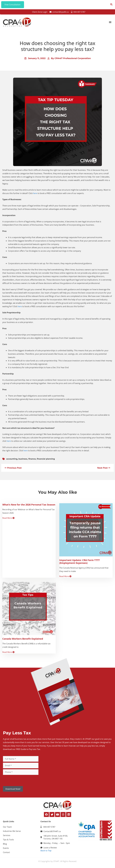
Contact (6, 852)
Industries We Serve (12, 831)
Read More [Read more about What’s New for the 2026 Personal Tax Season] (8, 518)
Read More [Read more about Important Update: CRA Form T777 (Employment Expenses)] (65, 576)
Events (6, 848)
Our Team (7, 827)
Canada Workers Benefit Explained (23, 639)
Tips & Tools (8, 840)
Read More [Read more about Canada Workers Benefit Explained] (8, 652)
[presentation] (21, 781)
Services (7, 835)
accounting (12, 459)
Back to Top (46, 851)
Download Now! (13, 789)
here (35, 193)
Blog (5, 844)
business (23, 459)
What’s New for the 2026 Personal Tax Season (29, 505)
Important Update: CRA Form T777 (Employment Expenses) (79, 562)
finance (32, 459)
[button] (110, 22)
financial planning (46, 459)
